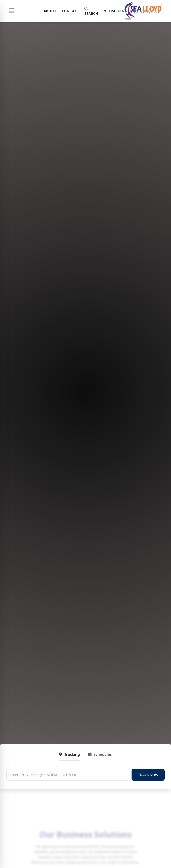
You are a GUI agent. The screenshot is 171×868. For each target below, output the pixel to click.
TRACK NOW (148, 775)
